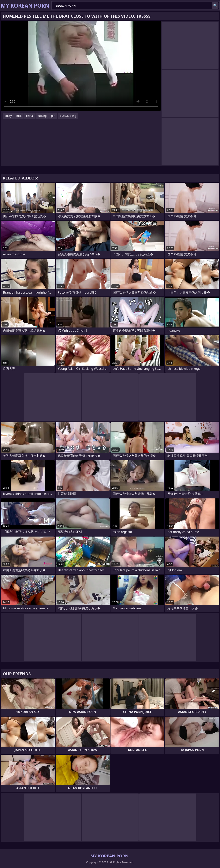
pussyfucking (68, 116)
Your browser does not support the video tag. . (81, 66)
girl (53, 116)
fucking (42, 116)
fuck (19, 116)
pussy (8, 116)
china (30, 116)
